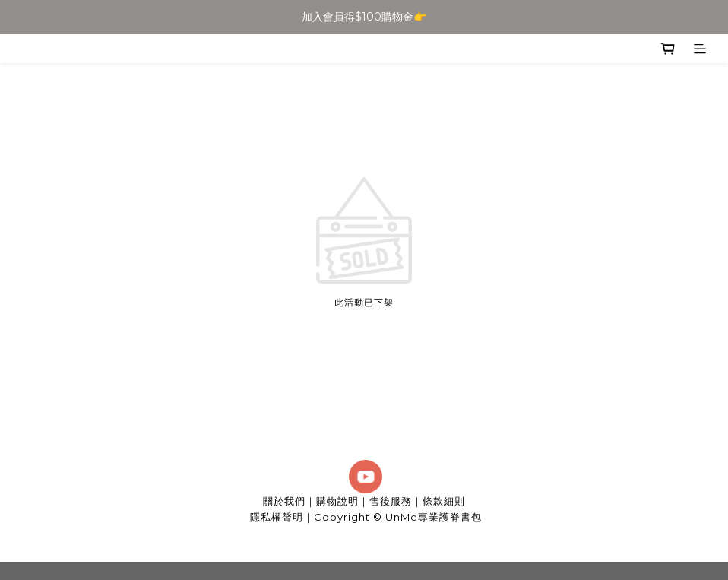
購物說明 (337, 501)
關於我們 (284, 501)
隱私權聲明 (277, 517)
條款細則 (444, 501)
